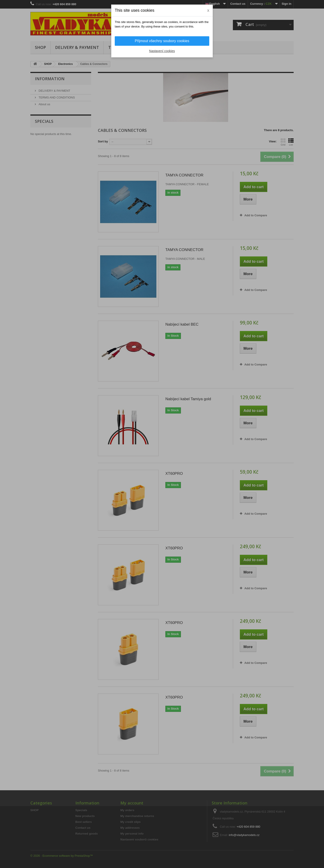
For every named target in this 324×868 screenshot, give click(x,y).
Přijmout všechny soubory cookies (162, 41)
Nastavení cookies (162, 51)
